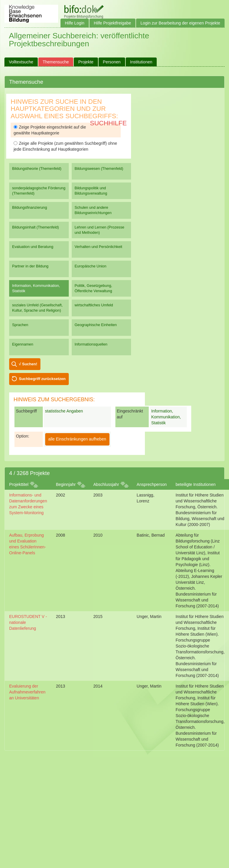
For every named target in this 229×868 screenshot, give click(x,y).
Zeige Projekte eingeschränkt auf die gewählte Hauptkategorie (50, 130)
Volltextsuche (21, 62)
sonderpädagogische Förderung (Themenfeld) (39, 191)
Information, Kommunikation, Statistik (36, 288)
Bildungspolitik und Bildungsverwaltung (91, 191)
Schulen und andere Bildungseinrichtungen (93, 210)
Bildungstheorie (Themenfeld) (37, 168)
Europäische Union (91, 266)
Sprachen (20, 325)
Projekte (86, 62)
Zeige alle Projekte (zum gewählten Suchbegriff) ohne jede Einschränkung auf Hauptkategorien (65, 146)
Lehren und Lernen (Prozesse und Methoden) (100, 230)
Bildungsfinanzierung (30, 207)
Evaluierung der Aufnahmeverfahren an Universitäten (27, 692)
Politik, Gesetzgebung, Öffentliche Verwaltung (93, 288)
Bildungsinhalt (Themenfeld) (36, 227)
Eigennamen (23, 344)
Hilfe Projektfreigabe (112, 23)
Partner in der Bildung (30, 266)
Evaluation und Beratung (33, 247)
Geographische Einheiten (96, 325)
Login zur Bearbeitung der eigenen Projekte (180, 23)
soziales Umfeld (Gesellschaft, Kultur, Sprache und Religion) (37, 308)
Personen (112, 62)
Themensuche (56, 62)
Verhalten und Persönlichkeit (98, 247)
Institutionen (141, 62)
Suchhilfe (108, 123)
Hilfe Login (75, 23)
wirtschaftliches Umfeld (94, 305)
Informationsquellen (91, 344)
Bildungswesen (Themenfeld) (99, 168)
